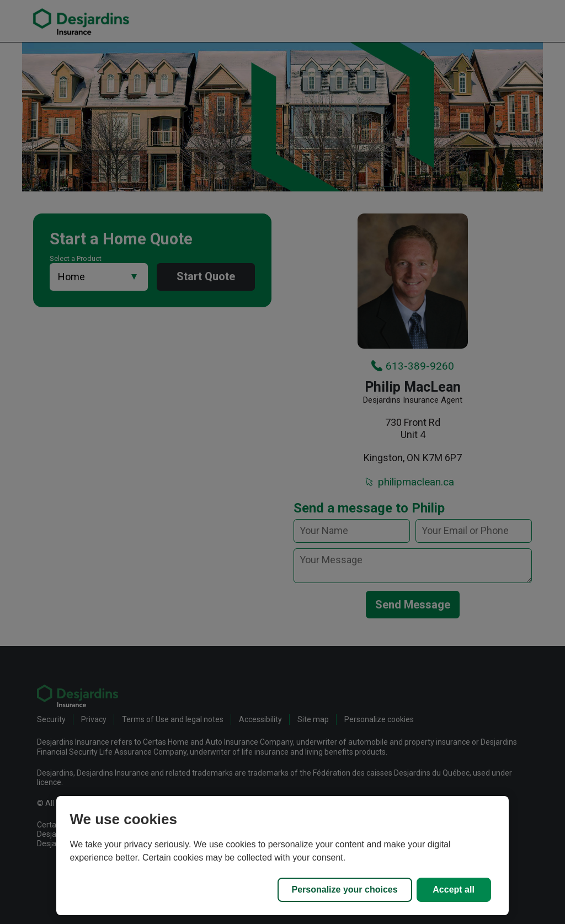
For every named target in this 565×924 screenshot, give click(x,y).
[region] (282, 856)
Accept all (454, 890)
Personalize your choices (345, 890)
